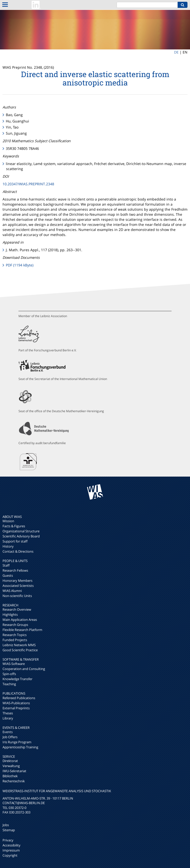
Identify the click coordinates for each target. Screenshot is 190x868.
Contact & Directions (18, 551)
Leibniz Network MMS (19, 645)
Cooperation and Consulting (24, 669)
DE (176, 52)
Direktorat (10, 761)
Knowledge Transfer (17, 679)
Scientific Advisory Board (21, 536)
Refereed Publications (19, 698)
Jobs (6, 825)
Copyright (10, 855)
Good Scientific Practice (20, 650)
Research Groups (15, 625)
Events (8, 732)
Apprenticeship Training (20, 747)
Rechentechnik (14, 781)
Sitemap (9, 830)
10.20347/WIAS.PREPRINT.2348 (28, 184)
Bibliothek (10, 776)
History (8, 546)
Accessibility (12, 845)
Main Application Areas (20, 620)
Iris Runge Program (17, 742)
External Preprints (16, 708)
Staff (6, 565)
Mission (8, 521)
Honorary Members (17, 581)
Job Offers (10, 737)
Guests (8, 575)
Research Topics (15, 635)
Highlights (10, 614)
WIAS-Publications (16, 703)
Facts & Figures (14, 526)
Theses (8, 713)
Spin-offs (9, 674)
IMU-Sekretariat (14, 771)
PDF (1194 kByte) (20, 265)
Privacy (8, 840)
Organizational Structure (21, 531)
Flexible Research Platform (22, 630)
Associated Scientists (18, 586)
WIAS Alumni (12, 591)
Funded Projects (15, 640)
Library (8, 718)
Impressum (11, 850)
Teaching (9, 684)
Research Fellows (15, 570)
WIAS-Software (14, 664)
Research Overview (17, 609)
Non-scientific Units (17, 596)
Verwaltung (11, 766)
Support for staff (15, 541)
